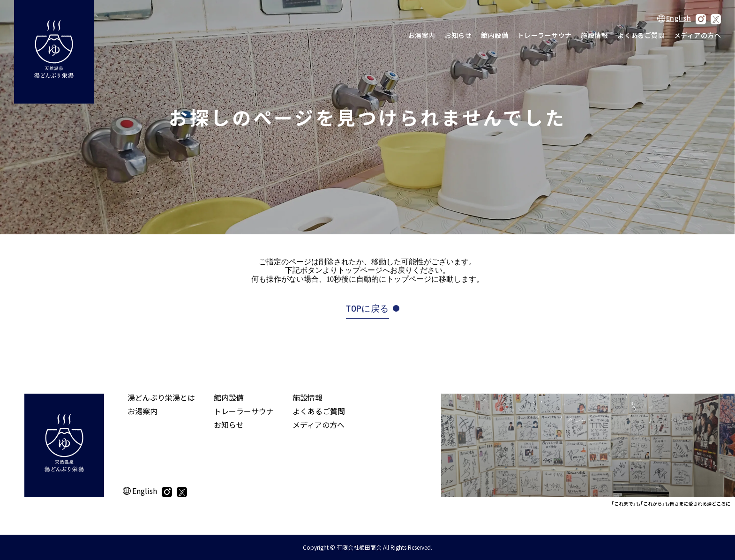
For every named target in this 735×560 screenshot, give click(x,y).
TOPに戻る (367, 309)
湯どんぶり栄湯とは (161, 397)
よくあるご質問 (641, 35)
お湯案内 (422, 35)
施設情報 (594, 35)
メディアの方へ (697, 35)
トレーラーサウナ (544, 35)
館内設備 (495, 35)
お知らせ (458, 35)
